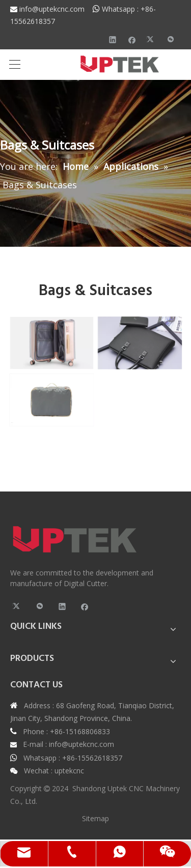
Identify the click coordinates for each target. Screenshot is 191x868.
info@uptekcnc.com (56, 9)
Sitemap (95, 818)
